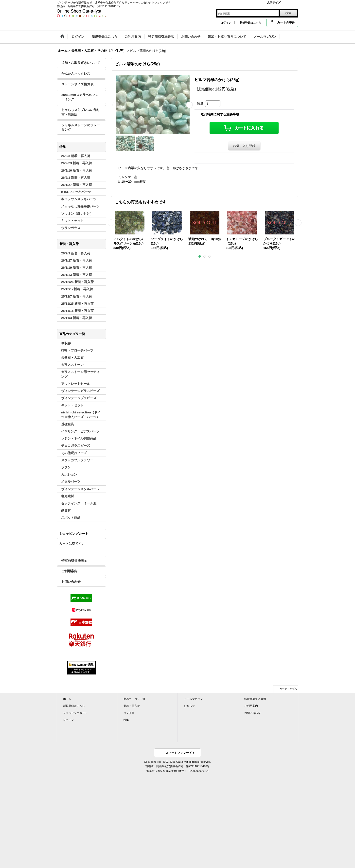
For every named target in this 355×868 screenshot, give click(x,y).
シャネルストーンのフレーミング (81, 127)
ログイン (226, 23)
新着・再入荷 (132, 706)
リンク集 (129, 713)
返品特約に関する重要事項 (220, 114)
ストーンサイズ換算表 (77, 84)
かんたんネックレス (76, 74)
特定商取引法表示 (74, 560)
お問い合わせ (71, 582)
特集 (126, 720)
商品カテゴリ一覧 (134, 699)
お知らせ (189, 706)
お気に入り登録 (244, 146)
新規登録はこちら (250, 23)
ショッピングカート (75, 713)
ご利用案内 (69, 571)
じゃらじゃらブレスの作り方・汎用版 (81, 112)
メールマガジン (193, 699)
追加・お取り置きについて (81, 63)
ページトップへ (288, 689)
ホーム (67, 699)
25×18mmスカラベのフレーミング (80, 97)
